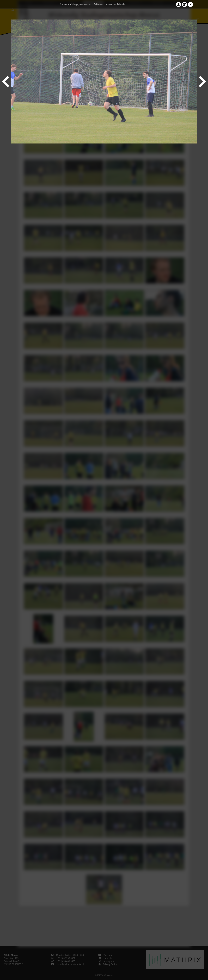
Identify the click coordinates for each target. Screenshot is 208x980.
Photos (63, 4)
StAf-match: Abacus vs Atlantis (109, 4)
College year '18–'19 (80, 4)
